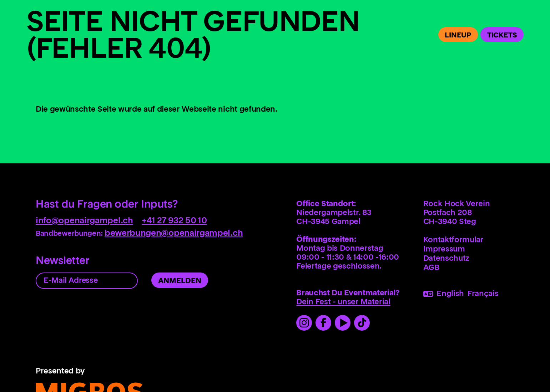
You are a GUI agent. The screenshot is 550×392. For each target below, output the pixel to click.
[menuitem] (486, 242)
